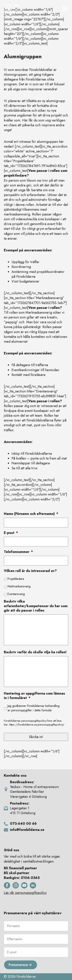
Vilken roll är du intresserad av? (30, 571)
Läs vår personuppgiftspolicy (25, 893)
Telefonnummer (18, 552)
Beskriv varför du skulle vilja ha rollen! (35, 652)
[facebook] (7, 885)
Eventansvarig (16, 594)
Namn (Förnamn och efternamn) (31, 514)
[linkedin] (33, 885)
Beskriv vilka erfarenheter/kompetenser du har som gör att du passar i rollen (36, 606)
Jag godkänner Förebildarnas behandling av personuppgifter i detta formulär (34, 708)
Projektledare (16, 579)
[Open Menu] (65, 9)
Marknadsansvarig (19, 586)
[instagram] (16, 885)
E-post (11, 533)
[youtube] (24, 885)
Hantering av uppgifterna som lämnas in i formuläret (34, 696)
